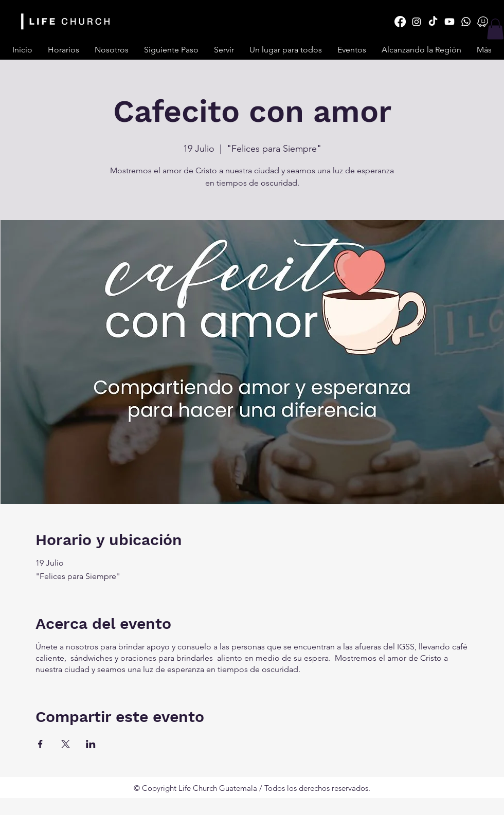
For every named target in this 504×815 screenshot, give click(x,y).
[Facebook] (400, 22)
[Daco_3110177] (482, 22)
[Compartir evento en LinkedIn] (91, 744)
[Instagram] (417, 22)
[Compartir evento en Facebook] (40, 744)
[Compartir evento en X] (66, 744)
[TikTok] (433, 22)
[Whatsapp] (466, 22)
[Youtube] (449, 22)
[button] (224, 50)
